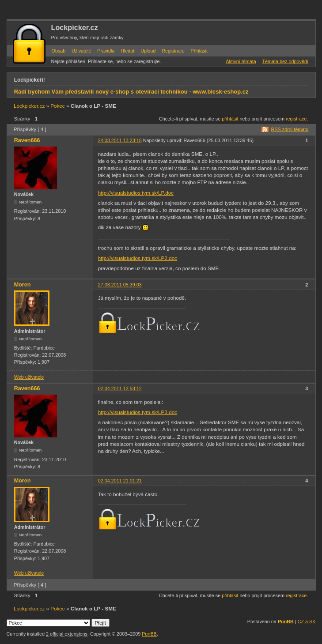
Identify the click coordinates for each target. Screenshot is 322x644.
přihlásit (230, 119)
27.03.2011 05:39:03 (120, 285)
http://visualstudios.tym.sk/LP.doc (136, 193)
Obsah (59, 51)
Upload (148, 51)
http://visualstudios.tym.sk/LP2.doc (138, 258)
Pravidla (106, 51)
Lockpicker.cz (75, 27)
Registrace (173, 51)
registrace (296, 119)
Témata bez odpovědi (285, 61)
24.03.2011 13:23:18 (120, 140)
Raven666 (27, 140)
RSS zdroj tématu (290, 129)
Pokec (57, 106)
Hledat (127, 51)
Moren (23, 285)
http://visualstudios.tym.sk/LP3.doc (138, 412)
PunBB (286, 621)
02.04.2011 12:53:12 (120, 388)
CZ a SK (307, 621)
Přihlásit (199, 51)
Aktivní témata (241, 61)
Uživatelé (81, 51)
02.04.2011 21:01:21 (120, 481)
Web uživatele (29, 377)
